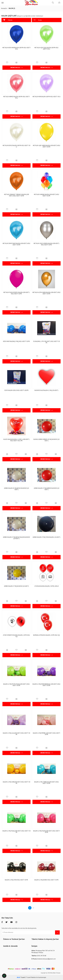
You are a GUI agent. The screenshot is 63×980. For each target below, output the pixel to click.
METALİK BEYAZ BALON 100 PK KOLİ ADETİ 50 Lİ (17, 146)
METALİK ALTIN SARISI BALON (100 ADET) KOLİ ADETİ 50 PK (46, 293)
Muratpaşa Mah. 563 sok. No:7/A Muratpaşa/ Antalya (43, 952)
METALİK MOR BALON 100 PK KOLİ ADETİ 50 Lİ (47, 97)
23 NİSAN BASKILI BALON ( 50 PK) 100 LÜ (47, 586)
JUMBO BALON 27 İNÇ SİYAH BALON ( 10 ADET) (47, 537)
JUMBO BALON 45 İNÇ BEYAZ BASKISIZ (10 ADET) (17, 489)
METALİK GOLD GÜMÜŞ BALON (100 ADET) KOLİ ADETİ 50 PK (46, 244)
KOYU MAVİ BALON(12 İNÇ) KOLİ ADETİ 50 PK (17, 341)
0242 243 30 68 (39, 956)
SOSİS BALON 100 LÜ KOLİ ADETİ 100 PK (17, 390)
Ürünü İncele (17, 68)
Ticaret (21, 977)
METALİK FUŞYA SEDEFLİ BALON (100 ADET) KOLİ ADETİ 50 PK (16, 293)
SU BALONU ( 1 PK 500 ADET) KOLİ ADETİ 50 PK (46, 342)
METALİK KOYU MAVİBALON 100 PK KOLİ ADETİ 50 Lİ (16, 48)
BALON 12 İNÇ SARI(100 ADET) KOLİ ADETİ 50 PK (16, 783)
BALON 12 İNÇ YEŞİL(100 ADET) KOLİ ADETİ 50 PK (16, 832)
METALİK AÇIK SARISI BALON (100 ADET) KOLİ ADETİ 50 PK (47, 146)
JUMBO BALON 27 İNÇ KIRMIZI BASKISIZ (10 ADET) (47, 489)
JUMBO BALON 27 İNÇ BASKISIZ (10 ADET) (17, 586)
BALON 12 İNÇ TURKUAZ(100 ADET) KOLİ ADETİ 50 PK (47, 783)
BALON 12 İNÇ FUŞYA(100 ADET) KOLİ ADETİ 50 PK (46, 832)
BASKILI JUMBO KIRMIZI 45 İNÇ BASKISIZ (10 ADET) (46, 440)
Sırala (38, 20)
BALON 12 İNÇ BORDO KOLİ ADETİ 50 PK (47, 880)
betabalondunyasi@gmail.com (44, 959)
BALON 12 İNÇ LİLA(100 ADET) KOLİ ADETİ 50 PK (17, 734)
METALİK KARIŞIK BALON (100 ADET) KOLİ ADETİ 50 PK (47, 195)
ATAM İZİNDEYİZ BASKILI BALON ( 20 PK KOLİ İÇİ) (17, 636)
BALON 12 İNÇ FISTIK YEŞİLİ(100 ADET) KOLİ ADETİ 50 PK (16, 685)
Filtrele (8, 20)
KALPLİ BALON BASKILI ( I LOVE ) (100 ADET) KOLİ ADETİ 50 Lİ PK (17, 440)
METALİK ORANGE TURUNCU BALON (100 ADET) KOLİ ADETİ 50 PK (16, 195)
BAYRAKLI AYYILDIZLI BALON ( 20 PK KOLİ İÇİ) (47, 635)
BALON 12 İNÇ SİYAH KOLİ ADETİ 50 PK (17, 880)
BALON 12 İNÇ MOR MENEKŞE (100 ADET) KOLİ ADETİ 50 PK (46, 685)
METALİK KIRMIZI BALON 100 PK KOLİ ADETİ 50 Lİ (16, 97)
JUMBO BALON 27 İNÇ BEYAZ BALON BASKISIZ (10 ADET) (16, 538)
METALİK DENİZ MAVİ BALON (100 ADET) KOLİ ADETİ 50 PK (17, 244)
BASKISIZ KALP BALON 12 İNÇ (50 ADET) (46, 390)
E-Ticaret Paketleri (30, 977)
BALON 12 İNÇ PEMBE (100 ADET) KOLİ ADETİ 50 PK (47, 734)
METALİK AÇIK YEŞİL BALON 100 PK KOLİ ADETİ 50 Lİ (46, 48)
